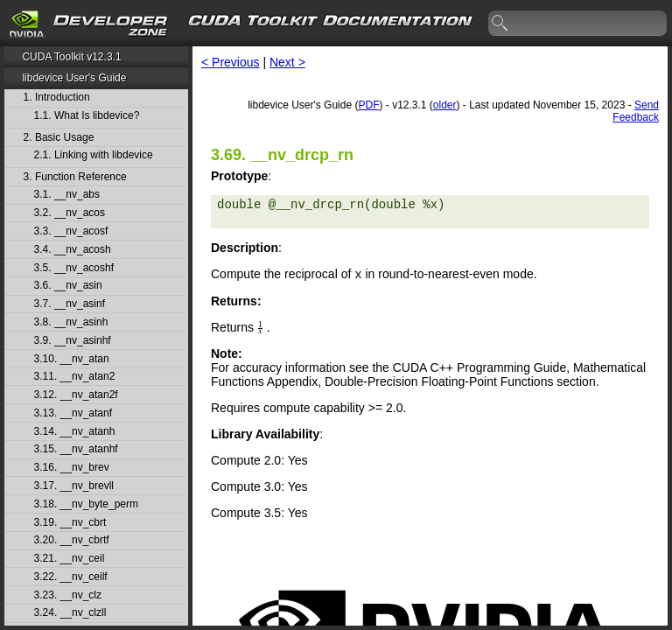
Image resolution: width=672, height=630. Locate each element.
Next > (287, 62)
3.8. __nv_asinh (71, 322)
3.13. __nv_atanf (73, 413)
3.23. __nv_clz (68, 595)
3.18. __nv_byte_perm (86, 504)
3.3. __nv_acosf (71, 231)
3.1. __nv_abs (67, 195)
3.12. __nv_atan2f (76, 395)
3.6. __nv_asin (68, 286)
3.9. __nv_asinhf (73, 341)
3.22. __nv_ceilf (71, 577)
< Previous (231, 62)
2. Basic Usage (59, 138)
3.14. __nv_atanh (75, 432)
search (500, 24)
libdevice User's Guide (74, 78)
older (445, 105)
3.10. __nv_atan (72, 359)
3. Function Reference (75, 177)
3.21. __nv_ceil (70, 559)
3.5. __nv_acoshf (74, 268)
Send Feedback (636, 111)
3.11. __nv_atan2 (75, 377)
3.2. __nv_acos (70, 213)
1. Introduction (57, 98)
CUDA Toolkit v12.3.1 (71, 57)
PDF (368, 105)
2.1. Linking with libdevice (94, 155)
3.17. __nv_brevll (74, 486)
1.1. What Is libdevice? (87, 116)
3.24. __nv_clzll (70, 613)
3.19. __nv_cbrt (70, 523)
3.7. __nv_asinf (70, 304)
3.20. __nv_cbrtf (72, 540)
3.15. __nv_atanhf (76, 449)
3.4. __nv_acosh (73, 250)
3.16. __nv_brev (72, 468)
